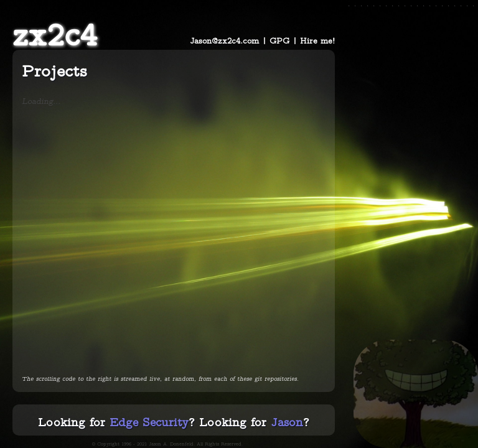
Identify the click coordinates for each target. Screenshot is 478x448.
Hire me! (317, 40)
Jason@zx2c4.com (224, 40)
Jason (287, 422)
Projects (54, 71)
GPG (279, 40)
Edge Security (149, 422)
